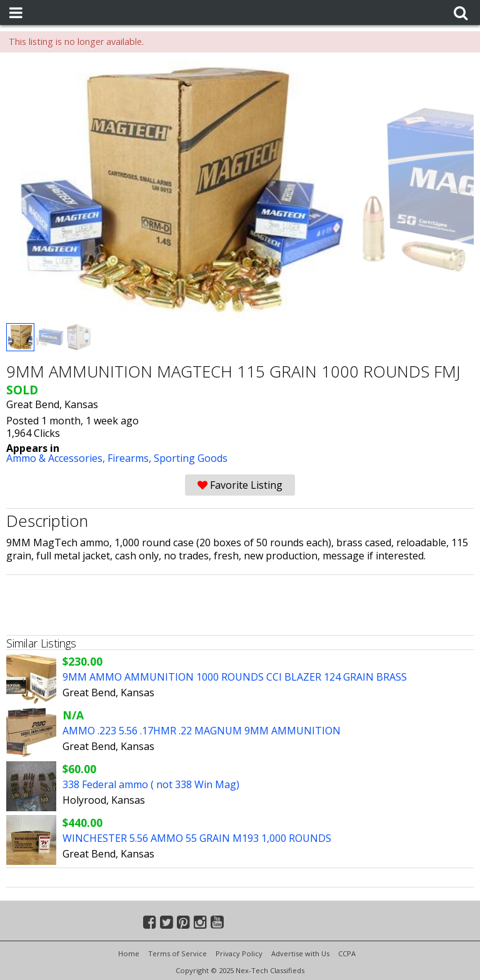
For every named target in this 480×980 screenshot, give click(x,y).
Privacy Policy (239, 953)
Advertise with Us (300, 953)
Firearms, (131, 458)
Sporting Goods (191, 458)
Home (129, 953)
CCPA (347, 953)
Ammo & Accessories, (57, 458)
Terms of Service (177, 953)
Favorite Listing (240, 485)
